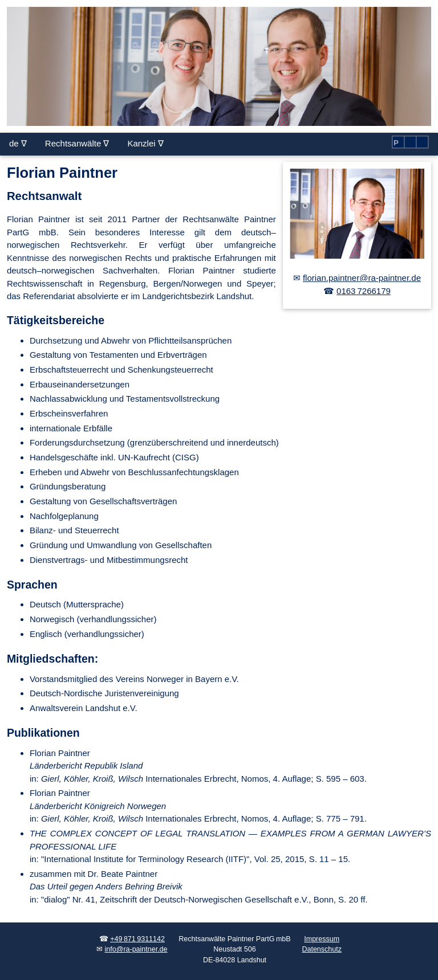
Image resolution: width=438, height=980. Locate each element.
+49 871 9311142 (137, 939)
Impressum (322, 939)
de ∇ (18, 143)
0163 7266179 (364, 291)
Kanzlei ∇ (145, 143)
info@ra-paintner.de (136, 949)
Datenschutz (321, 949)
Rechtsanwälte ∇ (77, 143)
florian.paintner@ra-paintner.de (362, 278)
